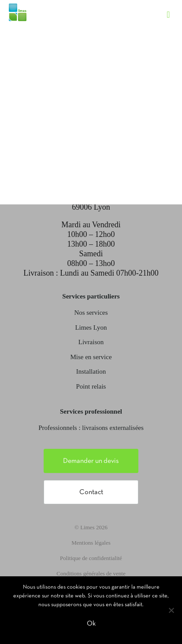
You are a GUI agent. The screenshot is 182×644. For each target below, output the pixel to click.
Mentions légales (91, 543)
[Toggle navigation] (173, 7)
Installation (91, 371)
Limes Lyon (91, 327)
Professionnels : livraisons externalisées (91, 428)
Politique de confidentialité (91, 558)
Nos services (91, 313)
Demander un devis (91, 461)
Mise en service (91, 357)
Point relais (91, 386)
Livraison (91, 342)
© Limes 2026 (91, 527)
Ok (91, 624)
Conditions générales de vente (91, 573)
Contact (91, 492)
